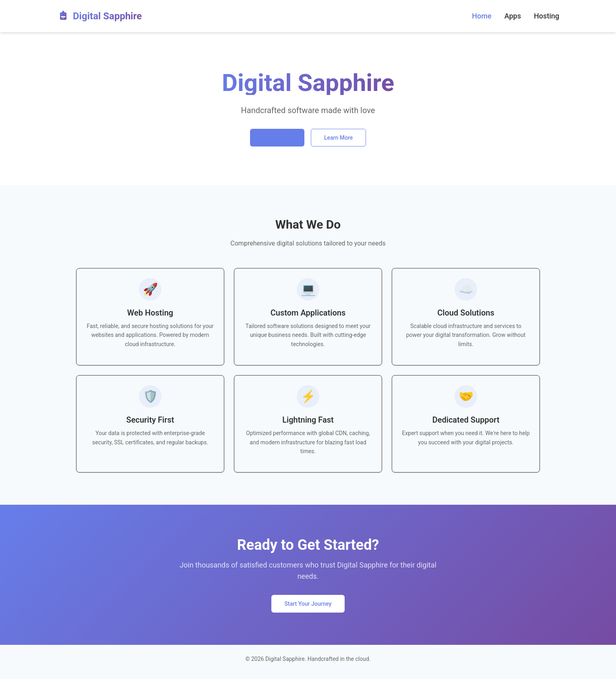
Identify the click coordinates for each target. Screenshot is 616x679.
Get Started (277, 138)
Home (482, 16)
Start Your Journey (308, 604)
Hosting (547, 16)
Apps (513, 16)
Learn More (338, 138)
